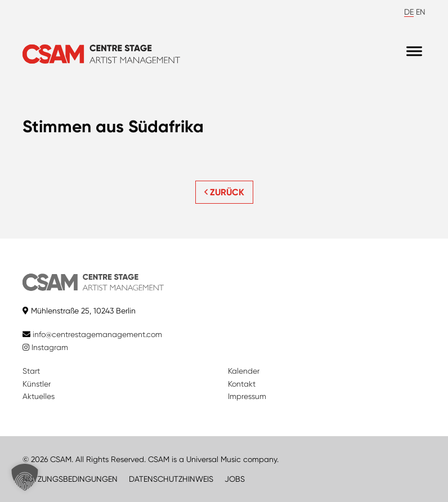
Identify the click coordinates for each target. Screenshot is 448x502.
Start (31, 371)
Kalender (244, 371)
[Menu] (414, 51)
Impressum (247, 396)
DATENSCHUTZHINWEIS (171, 479)
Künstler (37, 384)
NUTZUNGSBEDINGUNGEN (70, 479)
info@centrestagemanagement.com (97, 334)
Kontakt (242, 384)
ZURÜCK (224, 192)
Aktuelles (39, 396)
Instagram (45, 347)
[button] (25, 477)
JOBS (235, 479)
